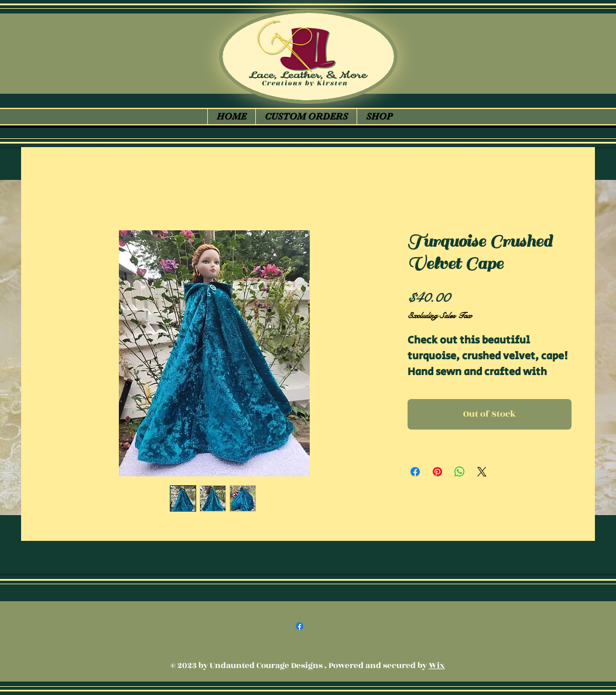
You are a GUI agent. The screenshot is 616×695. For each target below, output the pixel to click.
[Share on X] (482, 472)
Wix (437, 665)
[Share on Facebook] (415, 472)
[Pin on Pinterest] (437, 472)
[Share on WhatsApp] (460, 472)
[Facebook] (300, 626)
